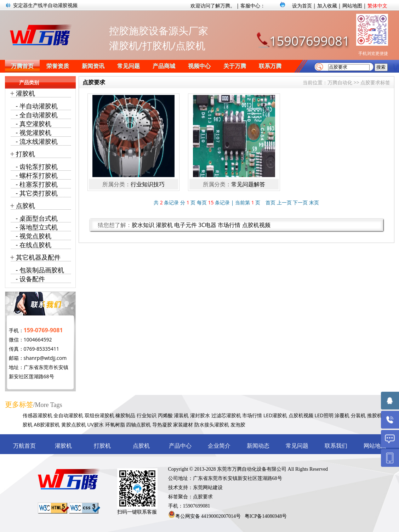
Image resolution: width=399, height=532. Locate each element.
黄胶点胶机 (74, 425)
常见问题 (129, 66)
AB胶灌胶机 (47, 425)
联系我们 (336, 446)
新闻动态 (258, 446)
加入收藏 (327, 5)
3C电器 (207, 225)
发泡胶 (238, 425)
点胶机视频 (256, 225)
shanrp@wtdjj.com (45, 358)
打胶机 (25, 154)
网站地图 (352, 5)
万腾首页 (22, 66)
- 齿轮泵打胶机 (37, 166)
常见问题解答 (248, 184)
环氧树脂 (115, 425)
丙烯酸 (165, 415)
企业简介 (219, 446)
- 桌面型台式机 (37, 218)
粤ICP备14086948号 (266, 516)
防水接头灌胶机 (212, 425)
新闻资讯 (93, 66)
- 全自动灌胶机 (37, 115)
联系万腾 (270, 66)
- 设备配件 (30, 279)
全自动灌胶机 (68, 415)
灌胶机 (164, 225)
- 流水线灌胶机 (37, 141)
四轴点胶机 (138, 425)
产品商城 (164, 66)
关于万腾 (235, 66)
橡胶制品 (125, 415)
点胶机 (25, 205)
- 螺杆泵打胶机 (37, 175)
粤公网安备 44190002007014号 (208, 516)
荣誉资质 (58, 66)
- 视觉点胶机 (34, 236)
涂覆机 (342, 415)
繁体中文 (377, 5)
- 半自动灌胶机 (37, 106)
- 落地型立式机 (37, 227)
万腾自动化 (340, 82)
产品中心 (180, 446)
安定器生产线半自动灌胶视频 (45, 5)
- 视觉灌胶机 (34, 132)
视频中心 (199, 66)
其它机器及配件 (38, 257)
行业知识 (147, 415)
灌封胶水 (200, 415)
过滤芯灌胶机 (226, 415)
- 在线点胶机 (34, 245)
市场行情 (229, 225)
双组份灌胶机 (99, 415)
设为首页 (302, 5)
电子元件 (186, 225)
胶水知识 (143, 225)
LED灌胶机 (275, 415)
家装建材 (183, 425)
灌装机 (181, 415)
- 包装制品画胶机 (40, 270)
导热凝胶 (162, 425)
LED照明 (324, 415)
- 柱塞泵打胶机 (37, 184)
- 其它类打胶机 (37, 193)
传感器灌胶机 (38, 415)
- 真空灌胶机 (34, 124)
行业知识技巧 (148, 184)
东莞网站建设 (208, 488)
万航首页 (24, 446)
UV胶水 (95, 425)
